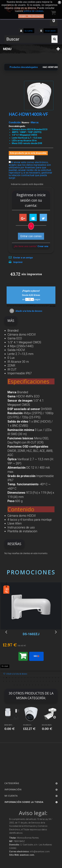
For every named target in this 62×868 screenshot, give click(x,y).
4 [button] (13, 678)
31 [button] (37, 681)
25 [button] (19, 681)
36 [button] (53, 681)
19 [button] (59, 678)
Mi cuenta (11, 796)
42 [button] (23, 685)
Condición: (15, 122)
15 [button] (46, 678)
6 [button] (19, 678)
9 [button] (28, 678)
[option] (31, 631)
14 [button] (43, 678)
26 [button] (22, 681)
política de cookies (33, 11)
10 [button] (31, 678)
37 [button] (56, 681)
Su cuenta (28, 31)
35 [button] (49, 681)
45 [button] (33, 685)
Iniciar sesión (50, 31)
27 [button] (25, 681)
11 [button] (34, 678)
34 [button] (46, 681)
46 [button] (36, 685)
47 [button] (39, 685)
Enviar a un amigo (23, 258)
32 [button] (40, 681)
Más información (35, 16)
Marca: (35, 122)
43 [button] (26, 685)
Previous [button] (6, 632)
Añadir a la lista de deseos (29, 311)
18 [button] (56, 678)
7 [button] (22, 678)
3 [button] (10, 678)
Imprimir (18, 262)
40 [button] (17, 685)
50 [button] (48, 685)
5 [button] (16, 678)
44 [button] (30, 685)
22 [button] (10, 681)
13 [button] (40, 678)
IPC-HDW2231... (28, 725)
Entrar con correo (31, 236)
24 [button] (16, 681)
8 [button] (25, 678)
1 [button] (4, 678)
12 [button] (37, 678)
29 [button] (31, 681)
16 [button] (49, 678)
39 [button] (14, 685)
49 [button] (45, 685)
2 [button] (7, 678)
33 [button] (43, 681)
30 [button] (34, 681)
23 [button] (13, 681)
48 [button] (42, 685)
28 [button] (28, 681)
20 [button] (4, 681)
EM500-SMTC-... (9, 725)
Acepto (23, 16)
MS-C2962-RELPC (47, 725)
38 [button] (59, 681)
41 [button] (20, 685)
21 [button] (7, 681)
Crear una (43, 246)
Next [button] (56, 632)
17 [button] (53, 678)
